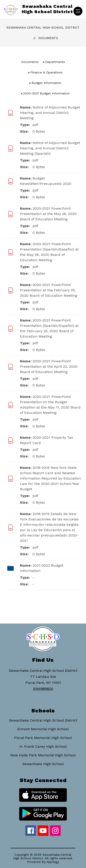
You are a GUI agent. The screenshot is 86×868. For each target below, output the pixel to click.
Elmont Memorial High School (43, 729)
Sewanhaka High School (43, 764)
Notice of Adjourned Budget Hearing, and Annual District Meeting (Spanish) (50, 148)
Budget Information (46, 83)
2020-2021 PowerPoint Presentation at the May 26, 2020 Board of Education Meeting (48, 214)
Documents (48, 38)
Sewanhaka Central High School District (43, 27)
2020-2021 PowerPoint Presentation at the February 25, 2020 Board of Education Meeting (49, 290)
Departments (55, 62)
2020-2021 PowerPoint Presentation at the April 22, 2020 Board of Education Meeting (49, 366)
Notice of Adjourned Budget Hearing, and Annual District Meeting (50, 113)
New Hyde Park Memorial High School (43, 755)
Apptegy (53, 862)
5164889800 (43, 689)
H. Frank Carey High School (43, 746)
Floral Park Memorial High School (43, 738)
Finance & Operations (46, 72)
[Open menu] (78, 11)
